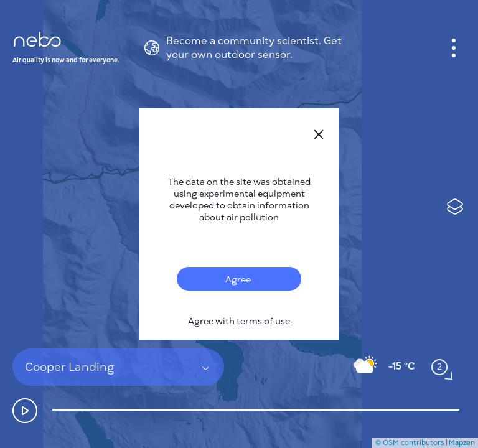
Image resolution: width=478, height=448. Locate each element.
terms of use (263, 321)
